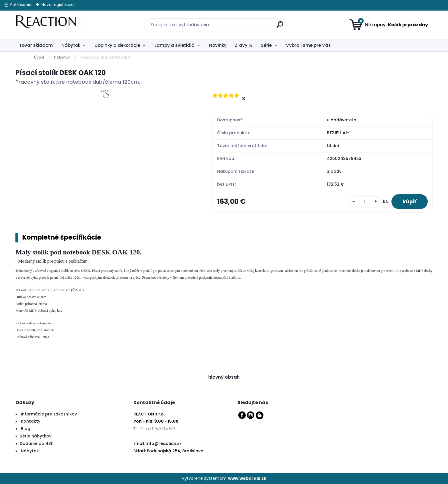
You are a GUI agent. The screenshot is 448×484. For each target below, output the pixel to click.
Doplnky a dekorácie (117, 45)
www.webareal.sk (247, 478)
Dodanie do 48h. (37, 443)
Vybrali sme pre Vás (308, 45)
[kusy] (365, 202)
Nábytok (71, 45)
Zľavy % (244, 45)
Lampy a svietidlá (175, 45)
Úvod (39, 57)
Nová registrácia (58, 5)
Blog (25, 429)
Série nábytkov (36, 436)
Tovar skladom (36, 45)
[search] (276, 21)
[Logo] (50, 25)
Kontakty (31, 421)
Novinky (218, 45)
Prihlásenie (21, 5)
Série (266, 45)
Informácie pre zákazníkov (48, 414)
